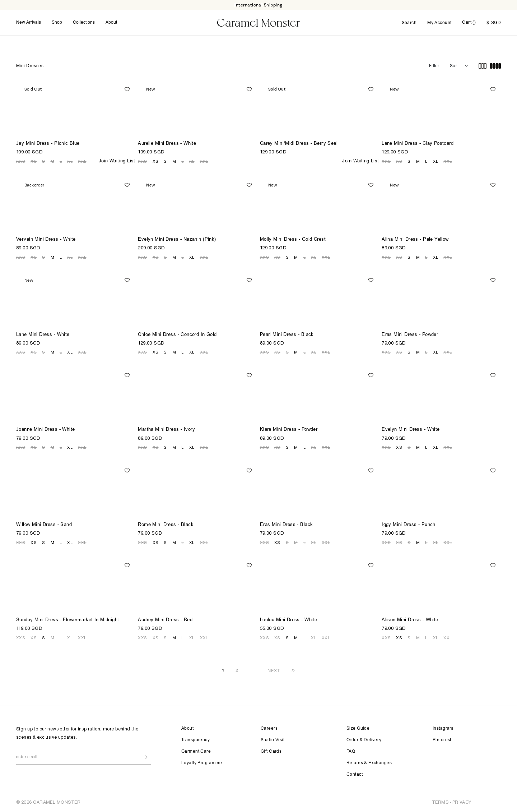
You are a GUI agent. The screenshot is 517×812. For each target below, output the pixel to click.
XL (70, 161)
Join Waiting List (117, 162)
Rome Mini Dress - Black (166, 525)
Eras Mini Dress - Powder (410, 335)
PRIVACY (462, 802)
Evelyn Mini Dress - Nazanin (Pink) (177, 240)
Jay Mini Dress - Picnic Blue (48, 144)
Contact (355, 775)
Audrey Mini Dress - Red (165, 620)
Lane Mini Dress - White (43, 335)
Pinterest (442, 740)
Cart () (469, 23)
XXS (21, 161)
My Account (439, 23)
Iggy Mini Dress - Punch (409, 525)
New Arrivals (29, 23)
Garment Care (196, 752)
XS (34, 161)
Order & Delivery (364, 740)
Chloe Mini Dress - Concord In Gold (177, 335)
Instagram (443, 729)
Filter (434, 66)
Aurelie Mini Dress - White (167, 144)
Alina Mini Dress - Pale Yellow (415, 240)
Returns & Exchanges (369, 763)
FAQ (351, 752)
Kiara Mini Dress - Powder (289, 430)
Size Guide (358, 729)
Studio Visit (273, 740)
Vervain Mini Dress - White (46, 240)
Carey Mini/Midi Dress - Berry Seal (299, 144)
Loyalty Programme (202, 763)
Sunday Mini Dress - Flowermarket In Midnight (67, 620)
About (111, 23)
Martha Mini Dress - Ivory (167, 430)
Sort (454, 66)
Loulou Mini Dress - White (289, 620)
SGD (494, 23)
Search (409, 23)
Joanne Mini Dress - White (46, 430)
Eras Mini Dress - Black (287, 525)
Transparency (195, 740)
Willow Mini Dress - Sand (44, 525)
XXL (82, 161)
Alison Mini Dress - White (410, 620)
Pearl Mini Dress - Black (287, 335)
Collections (84, 23)
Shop (57, 23)
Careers (269, 729)
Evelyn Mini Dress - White (411, 430)
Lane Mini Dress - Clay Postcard (418, 144)
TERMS (440, 802)
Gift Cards (271, 752)
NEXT (274, 670)
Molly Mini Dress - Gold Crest (293, 240)
